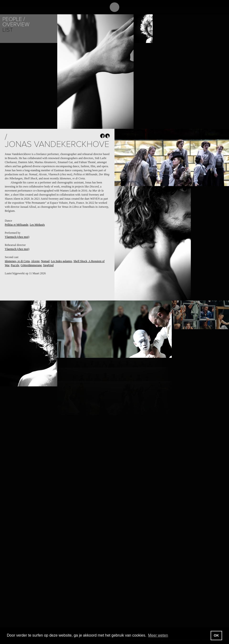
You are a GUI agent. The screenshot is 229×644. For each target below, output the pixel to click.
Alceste (35, 261)
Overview (16, 24)
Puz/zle (15, 265)
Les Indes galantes (61, 261)
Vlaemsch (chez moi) (17, 237)
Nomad (45, 261)
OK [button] (216, 635)
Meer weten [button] (158, 635)
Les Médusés (37, 225)
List (8, 30)
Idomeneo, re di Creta (17, 261)
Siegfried (48, 265)
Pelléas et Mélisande (17, 225)
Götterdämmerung (31, 265)
